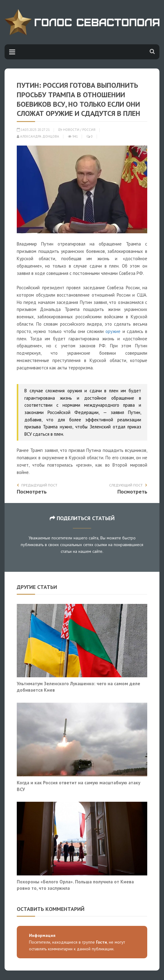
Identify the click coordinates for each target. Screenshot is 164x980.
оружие (113, 331)
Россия (89, 130)
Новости (71, 130)
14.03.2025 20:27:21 (33, 130)
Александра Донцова (38, 136)
